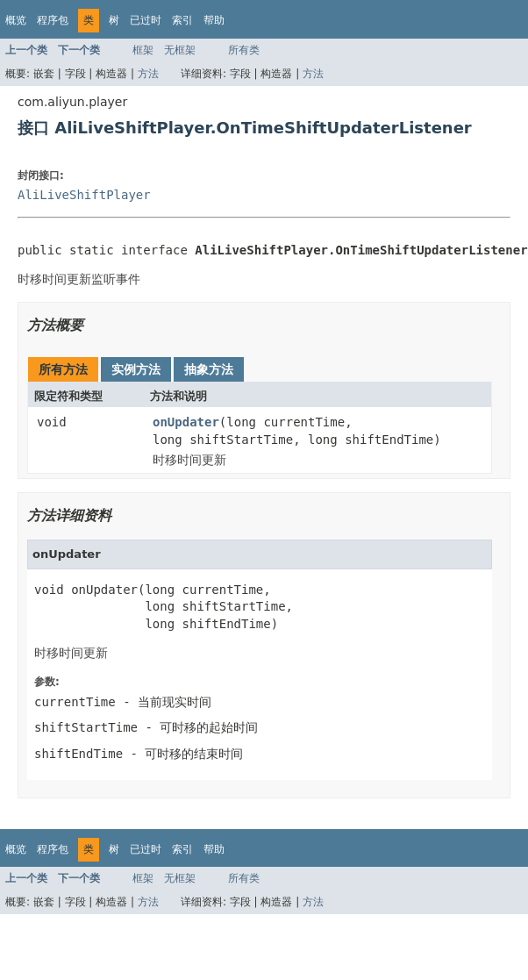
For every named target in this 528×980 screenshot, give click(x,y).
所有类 (244, 50)
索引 (182, 20)
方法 (148, 74)
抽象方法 (209, 369)
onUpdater (186, 422)
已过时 (146, 20)
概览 (16, 20)
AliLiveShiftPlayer (84, 195)
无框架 (180, 50)
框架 (143, 50)
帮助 (214, 20)
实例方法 (136, 369)
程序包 (53, 20)
